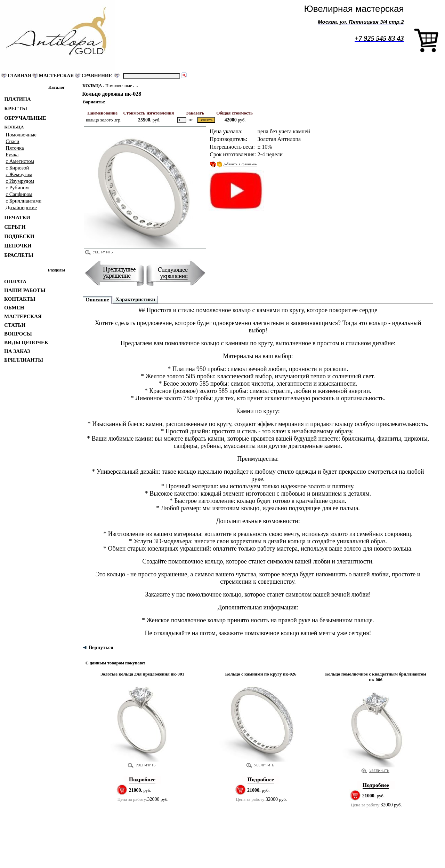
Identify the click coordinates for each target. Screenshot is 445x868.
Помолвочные (119, 85)
